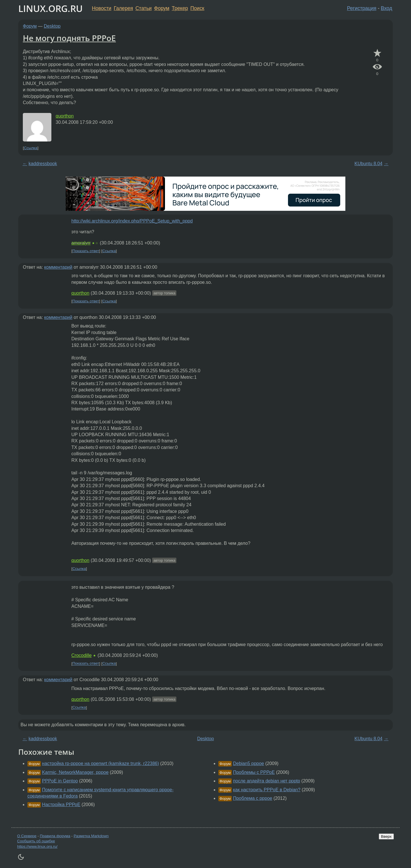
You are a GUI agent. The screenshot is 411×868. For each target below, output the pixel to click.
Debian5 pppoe (248, 763)
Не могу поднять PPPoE (69, 38)
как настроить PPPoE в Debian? (267, 790)
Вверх (386, 836)
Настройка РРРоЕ (61, 805)
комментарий (58, 267)
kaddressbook (43, 164)
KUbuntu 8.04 (368, 164)
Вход (386, 8)
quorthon (65, 116)
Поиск (197, 8)
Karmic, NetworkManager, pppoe (75, 772)
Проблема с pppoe (252, 798)
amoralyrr (81, 243)
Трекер (180, 8)
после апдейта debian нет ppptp (266, 781)
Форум (162, 8)
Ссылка (31, 148)
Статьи (143, 8)
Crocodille (81, 655)
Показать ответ (86, 251)
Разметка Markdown (91, 836)
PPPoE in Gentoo (60, 781)
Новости (102, 8)
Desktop (52, 26)
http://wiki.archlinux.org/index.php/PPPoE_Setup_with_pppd (132, 221)
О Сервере (27, 836)
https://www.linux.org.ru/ (37, 846)
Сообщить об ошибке (36, 841)
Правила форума (55, 836)
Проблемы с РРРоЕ (254, 772)
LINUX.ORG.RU (51, 8)
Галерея (123, 8)
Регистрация (362, 8)
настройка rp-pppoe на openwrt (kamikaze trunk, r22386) (100, 763)
